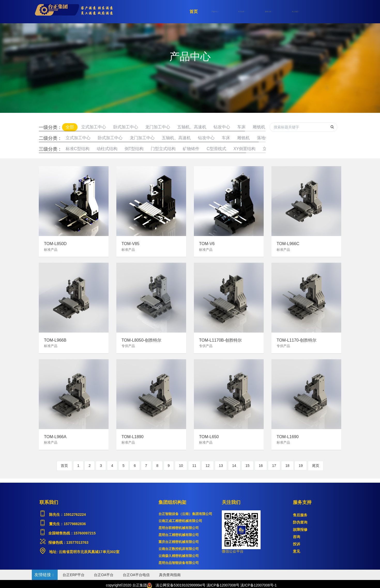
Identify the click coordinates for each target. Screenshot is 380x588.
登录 (333, 12)
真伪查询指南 (170, 575)
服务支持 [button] (269, 12)
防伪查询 (300, 522)
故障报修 (300, 530)
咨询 (297, 537)
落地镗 (263, 138)
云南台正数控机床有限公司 (179, 549)
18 (287, 466)
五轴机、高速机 (192, 127)
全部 (70, 127)
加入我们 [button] (295, 12)
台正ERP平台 (74, 575)
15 (248, 466)
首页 (194, 12)
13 (221, 466)
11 (194, 466)
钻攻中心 (222, 127)
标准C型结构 (78, 149)
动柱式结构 (107, 149)
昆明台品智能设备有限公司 (179, 563)
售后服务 (300, 515)
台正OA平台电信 (136, 575)
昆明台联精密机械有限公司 (179, 528)
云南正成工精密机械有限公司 (180, 521)
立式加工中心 (94, 127)
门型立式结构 (163, 149)
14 (234, 466)
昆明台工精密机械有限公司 (179, 535)
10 (181, 466)
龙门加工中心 (158, 127)
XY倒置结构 (244, 149)
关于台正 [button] (242, 12)
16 (261, 466)
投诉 (297, 544)
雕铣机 (259, 127)
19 (301, 466)
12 (208, 466)
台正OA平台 (104, 575)
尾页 (316, 466)
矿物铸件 (191, 149)
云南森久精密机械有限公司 (179, 556)
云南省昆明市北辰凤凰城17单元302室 (89, 552)
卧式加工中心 (126, 127)
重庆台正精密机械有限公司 (179, 542)
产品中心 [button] (215, 12)
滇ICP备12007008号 (223, 585)
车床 (241, 127)
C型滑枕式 (216, 149)
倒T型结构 (134, 149)
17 (274, 466)
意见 (297, 551)
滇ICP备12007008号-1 (259, 585)
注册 (315, 12)
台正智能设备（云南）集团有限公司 (185, 514)
